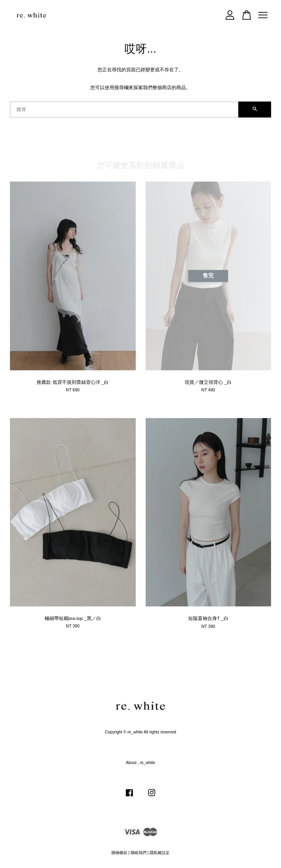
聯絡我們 (139, 853)
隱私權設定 (160, 853)
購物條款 (119, 853)
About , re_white (140, 763)
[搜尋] (124, 109)
